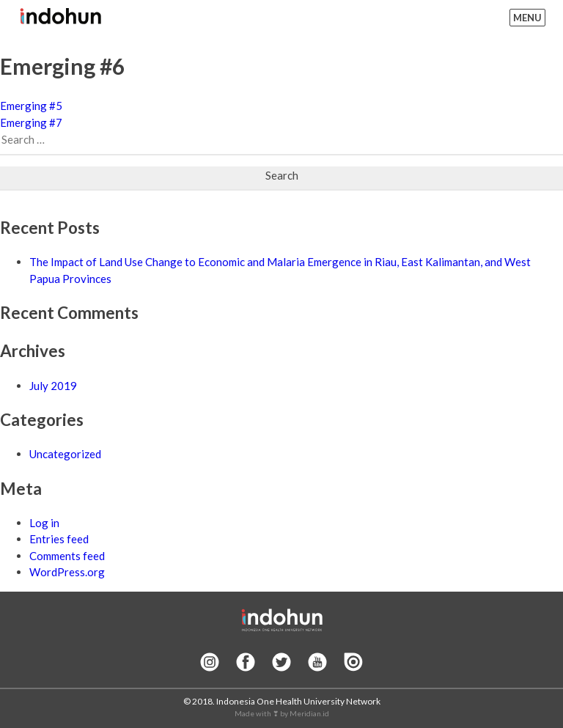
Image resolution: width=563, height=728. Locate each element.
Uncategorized (65, 454)
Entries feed (59, 539)
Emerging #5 (31, 106)
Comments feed (67, 556)
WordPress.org (67, 572)
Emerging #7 (31, 122)
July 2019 (53, 386)
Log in (44, 523)
